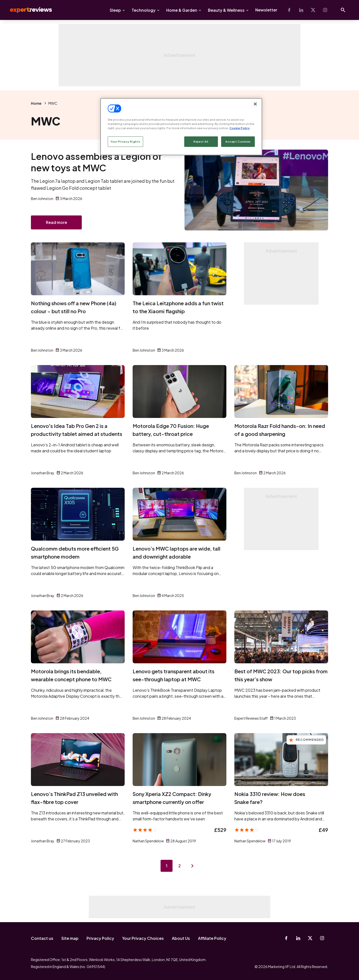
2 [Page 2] (179, 866)
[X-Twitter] (313, 10)
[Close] (255, 104)
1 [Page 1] (167, 866)
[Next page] (192, 866)
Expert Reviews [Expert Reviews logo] (27, 10)
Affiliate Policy (212, 938)
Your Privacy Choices (143, 938)
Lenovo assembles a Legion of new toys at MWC (96, 162)
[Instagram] (325, 10)
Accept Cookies (238, 142)
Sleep (115, 10)
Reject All (201, 142)
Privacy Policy (100, 938)
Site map (70, 938)
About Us (181, 938)
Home (36, 103)
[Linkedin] (301, 10)
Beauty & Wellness (226, 10)
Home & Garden (182, 10)
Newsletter (266, 10)
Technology (144, 10)
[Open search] (343, 10)
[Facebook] (289, 10)
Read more (56, 222)
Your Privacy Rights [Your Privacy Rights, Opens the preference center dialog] (125, 142)
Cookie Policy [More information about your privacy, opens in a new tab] (239, 128)
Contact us (42, 938)
